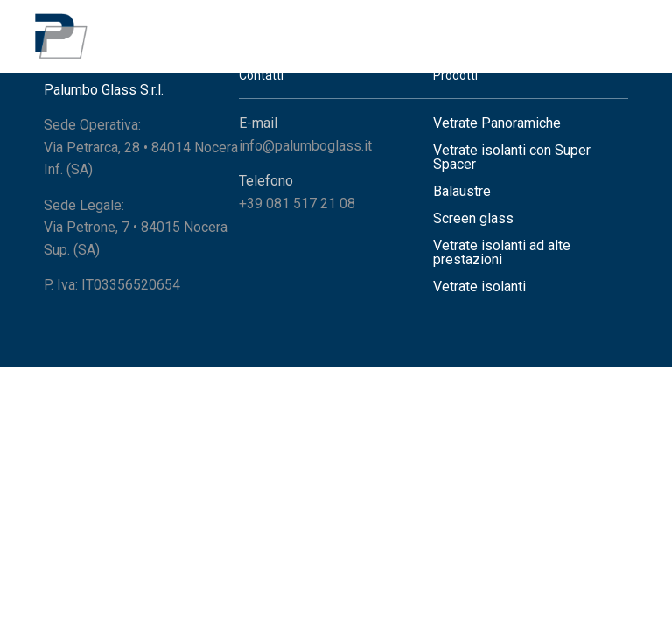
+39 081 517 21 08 (297, 203)
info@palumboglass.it (305, 146)
